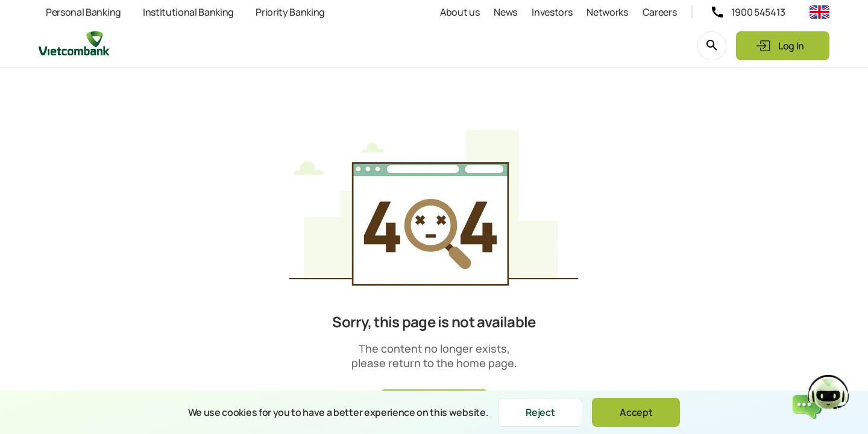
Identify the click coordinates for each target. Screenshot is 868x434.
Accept (636, 412)
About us (460, 12)
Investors (552, 12)
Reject (540, 412)
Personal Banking (83, 12)
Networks (607, 12)
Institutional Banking (188, 12)
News (505, 12)
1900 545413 (758, 12)
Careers (660, 12)
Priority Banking (290, 12)
